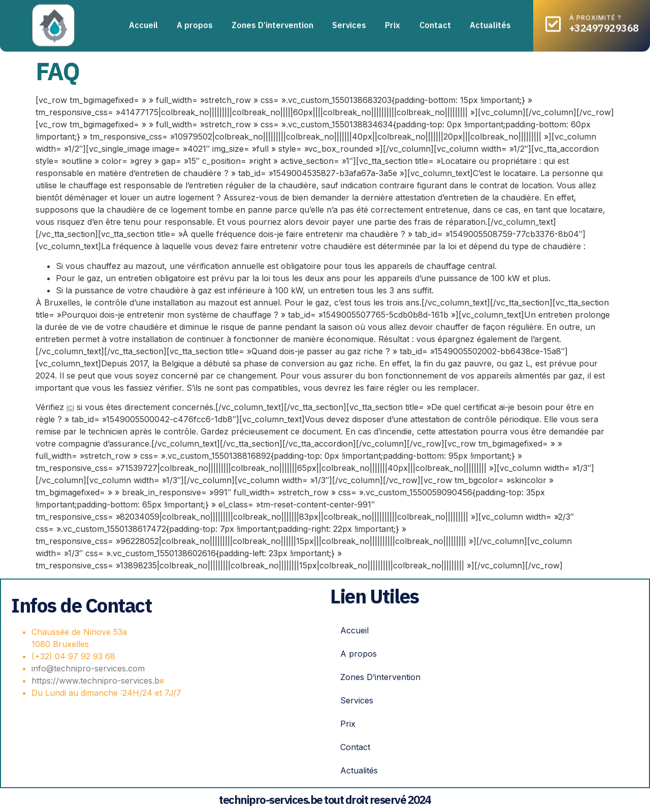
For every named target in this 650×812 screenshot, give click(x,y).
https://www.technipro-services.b (95, 681)
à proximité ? (595, 13)
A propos (195, 21)
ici (70, 407)
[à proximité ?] (553, 20)
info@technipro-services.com (88, 668)
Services (349, 21)
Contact (435, 21)
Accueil (143, 21)
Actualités (490, 21)
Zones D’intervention (272, 21)
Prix (393, 21)
